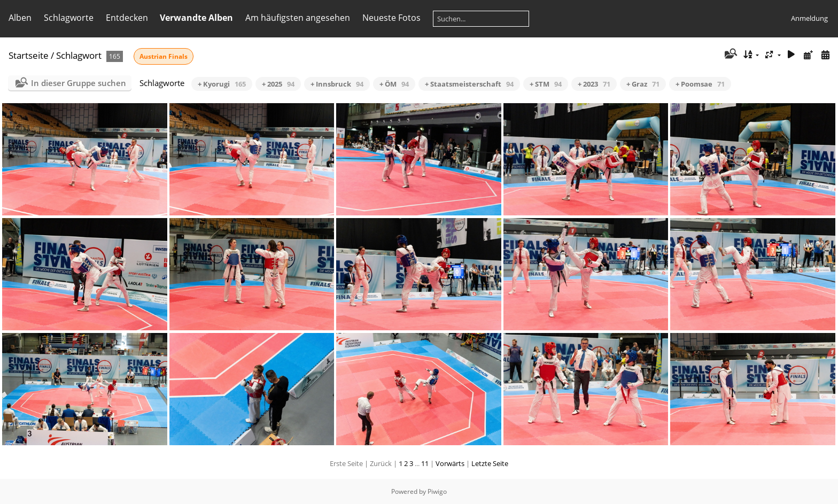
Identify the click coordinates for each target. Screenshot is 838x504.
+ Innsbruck (337, 84)
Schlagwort (79, 55)
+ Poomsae (700, 84)
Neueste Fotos (391, 18)
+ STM (546, 84)
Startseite (29, 55)
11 (425, 463)
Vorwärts (450, 463)
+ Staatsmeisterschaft (469, 84)
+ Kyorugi (222, 84)
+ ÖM (394, 84)
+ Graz (643, 84)
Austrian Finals (164, 56)
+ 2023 (594, 84)
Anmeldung (809, 18)
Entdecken (127, 18)
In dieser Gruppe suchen (79, 83)
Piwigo (437, 491)
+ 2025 (278, 84)
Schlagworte (69, 18)
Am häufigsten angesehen (298, 18)
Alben (20, 18)
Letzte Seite (490, 463)
